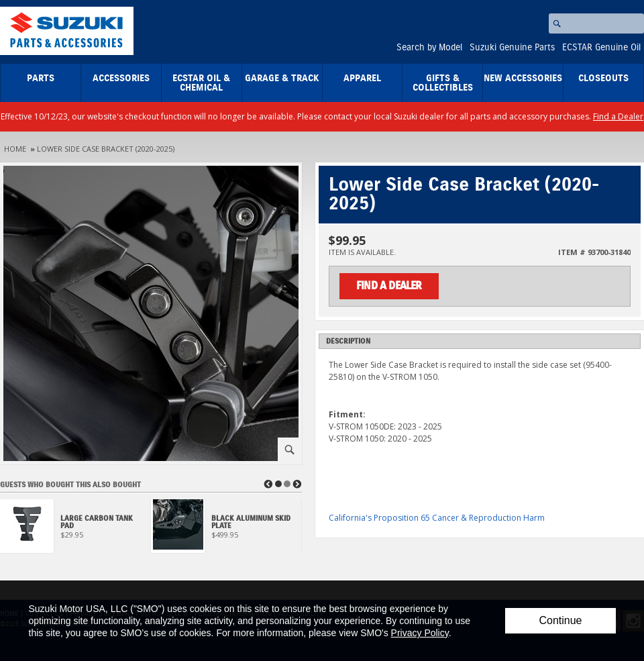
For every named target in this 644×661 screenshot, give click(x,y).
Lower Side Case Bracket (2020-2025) (106, 149)
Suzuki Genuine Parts (512, 48)
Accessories (121, 79)
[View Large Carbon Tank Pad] (75, 530)
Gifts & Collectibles (443, 83)
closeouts (603, 79)
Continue (560, 620)
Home (15, 149)
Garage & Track (282, 79)
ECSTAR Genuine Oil (601, 48)
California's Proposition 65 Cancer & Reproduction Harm (437, 518)
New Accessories (523, 79)
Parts (41, 79)
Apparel (362, 79)
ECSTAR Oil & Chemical (201, 83)
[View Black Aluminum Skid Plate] (226, 530)
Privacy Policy (420, 633)
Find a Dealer (618, 116)
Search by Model (429, 48)
